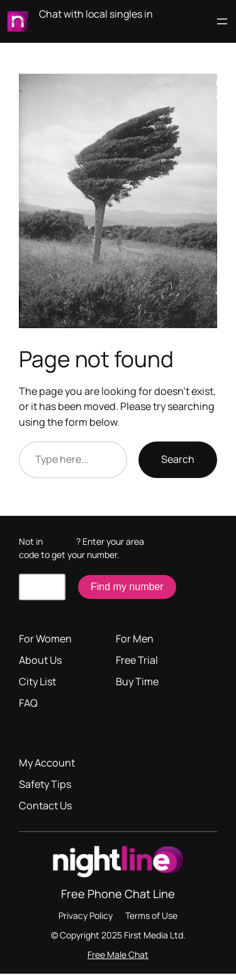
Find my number (127, 587)
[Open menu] (222, 21)
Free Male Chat (118, 954)
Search (178, 459)
